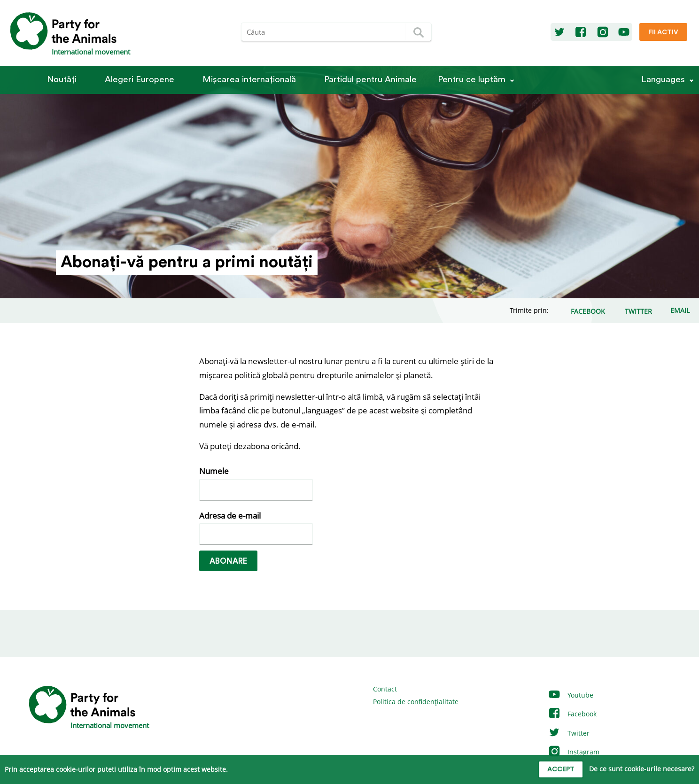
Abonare (228, 561)
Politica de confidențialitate (416, 702)
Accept (561, 769)
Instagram (574, 752)
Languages (663, 80)
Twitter (569, 733)
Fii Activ (663, 32)
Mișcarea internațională (249, 80)
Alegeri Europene (140, 80)
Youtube (571, 695)
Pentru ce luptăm (472, 80)
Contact (385, 689)
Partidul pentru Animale (370, 80)
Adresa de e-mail (230, 516)
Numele (214, 471)
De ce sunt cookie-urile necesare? (642, 769)
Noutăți (62, 80)
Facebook (572, 714)
